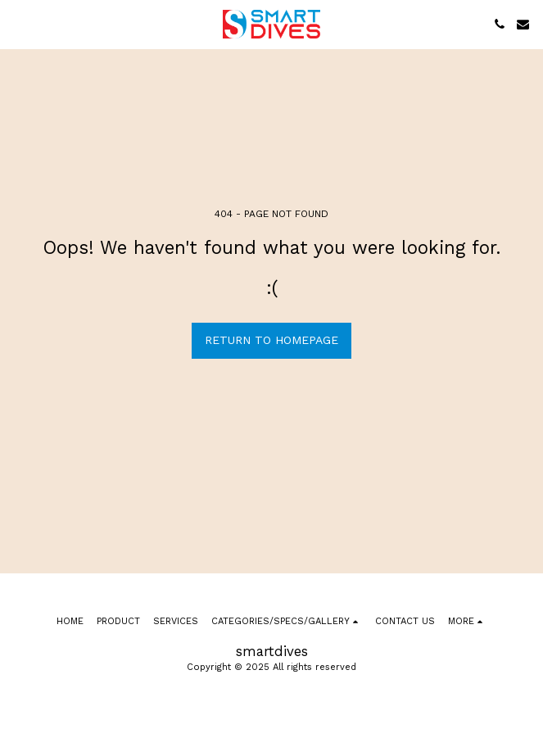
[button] (18, 24)
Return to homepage (271, 340)
